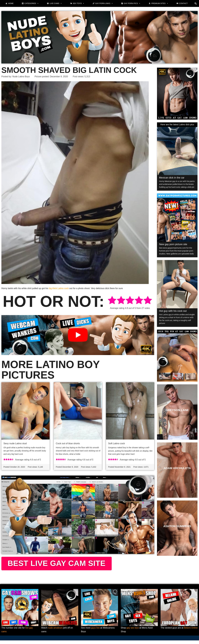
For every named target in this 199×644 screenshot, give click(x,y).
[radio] (112, 301)
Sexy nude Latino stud (15, 443)
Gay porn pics (132, 3)
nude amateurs (55, 631)
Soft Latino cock (116, 443)
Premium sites (160, 3)
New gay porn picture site (173, 244)
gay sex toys (133, 631)
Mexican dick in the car (172, 178)
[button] (196, 3)
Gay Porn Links (104, 3)
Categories (32, 3)
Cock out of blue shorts (68, 443)
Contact (183, 3)
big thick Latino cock (59, 288)
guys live (95, 631)
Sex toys (79, 3)
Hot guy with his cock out (173, 311)
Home (11, 3)
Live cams (56, 3)
